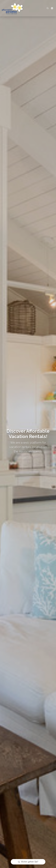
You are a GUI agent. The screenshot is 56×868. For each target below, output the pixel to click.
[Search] (48, 8)
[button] (52, 8)
